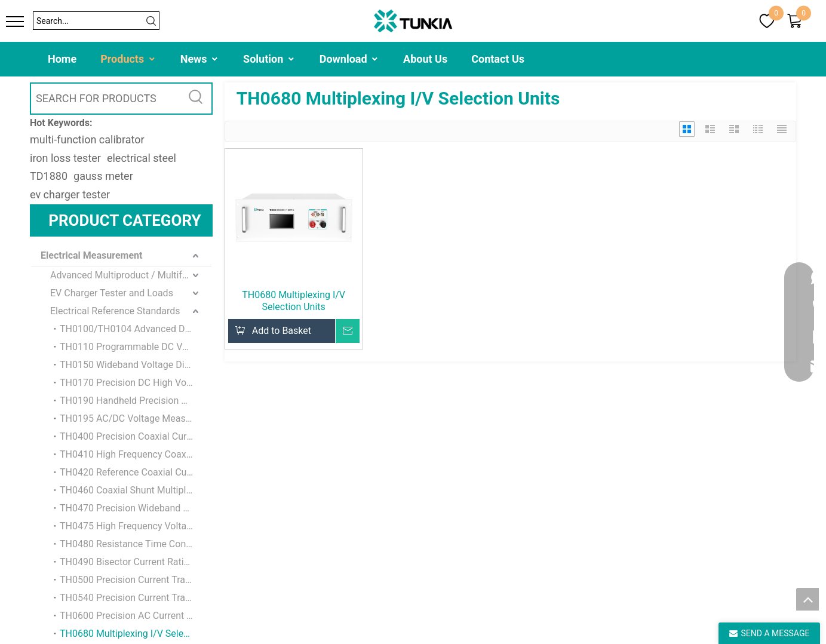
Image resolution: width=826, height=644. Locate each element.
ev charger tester (70, 194)
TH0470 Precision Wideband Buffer (134, 508)
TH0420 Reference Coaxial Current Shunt (136, 472)
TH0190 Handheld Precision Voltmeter (136, 401)
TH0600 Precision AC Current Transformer (136, 616)
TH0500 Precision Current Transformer (136, 580)
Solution (269, 59)
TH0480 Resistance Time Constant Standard (136, 544)
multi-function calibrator (87, 139)
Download (349, 59)
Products (128, 59)
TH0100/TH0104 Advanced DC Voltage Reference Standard (136, 329)
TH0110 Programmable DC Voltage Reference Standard (136, 347)
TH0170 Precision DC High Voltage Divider (136, 383)
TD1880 (49, 176)
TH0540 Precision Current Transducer (136, 598)
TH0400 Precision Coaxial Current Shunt (136, 436)
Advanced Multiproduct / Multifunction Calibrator (131, 275)
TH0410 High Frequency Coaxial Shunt (136, 454)
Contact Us (498, 59)
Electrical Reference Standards (115, 311)
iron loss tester (65, 158)
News (200, 59)
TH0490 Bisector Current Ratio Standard (136, 562)
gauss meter (103, 176)
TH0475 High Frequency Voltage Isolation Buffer (136, 526)
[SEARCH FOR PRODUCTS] (106, 99)
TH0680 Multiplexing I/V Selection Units (136, 634)
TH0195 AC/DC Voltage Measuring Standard (136, 418)
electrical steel (142, 158)
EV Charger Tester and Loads (112, 293)
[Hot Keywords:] (196, 99)
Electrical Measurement (91, 255)
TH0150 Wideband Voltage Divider (132, 365)
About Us (425, 59)
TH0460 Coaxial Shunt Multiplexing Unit (136, 490)
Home (62, 59)
